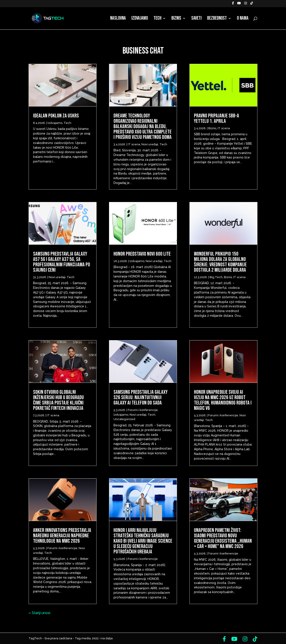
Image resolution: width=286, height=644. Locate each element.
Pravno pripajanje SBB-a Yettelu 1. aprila (217, 118)
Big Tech (216, 277)
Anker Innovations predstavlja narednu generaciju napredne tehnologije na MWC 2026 (62, 536)
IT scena (53, 415)
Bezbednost (217, 19)
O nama (243, 19)
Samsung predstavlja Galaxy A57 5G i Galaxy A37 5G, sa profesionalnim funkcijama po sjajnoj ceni (62, 262)
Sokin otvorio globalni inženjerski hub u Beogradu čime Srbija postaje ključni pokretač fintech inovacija (58, 400)
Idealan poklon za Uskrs (56, 116)
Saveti (196, 19)
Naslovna (118, 19)
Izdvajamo (140, 19)
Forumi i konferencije (62, 548)
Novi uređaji (57, 277)
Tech (157, 19)
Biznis (176, 19)
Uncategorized (124, 419)
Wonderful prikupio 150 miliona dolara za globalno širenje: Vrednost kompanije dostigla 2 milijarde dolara (220, 262)
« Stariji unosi (39, 613)
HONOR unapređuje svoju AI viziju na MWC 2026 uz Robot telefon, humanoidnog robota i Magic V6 (223, 400)
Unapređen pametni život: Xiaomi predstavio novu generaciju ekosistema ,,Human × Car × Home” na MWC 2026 (223, 538)
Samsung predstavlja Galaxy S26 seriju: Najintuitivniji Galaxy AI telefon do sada (141, 397)
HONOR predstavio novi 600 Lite (142, 254)
